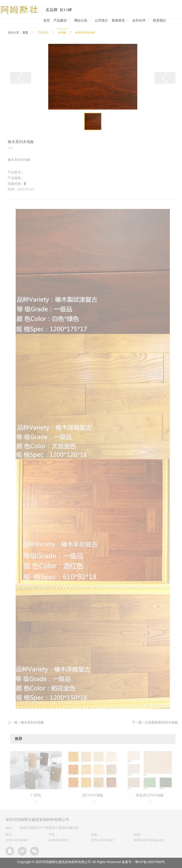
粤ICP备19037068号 (150, 862)
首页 (25, 33)
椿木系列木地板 (85, 33)
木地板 (62, 33)
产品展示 (43, 33)
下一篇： (155, 722)
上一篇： (26, 722)
